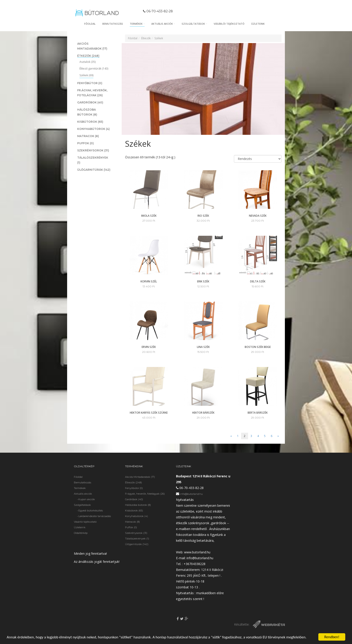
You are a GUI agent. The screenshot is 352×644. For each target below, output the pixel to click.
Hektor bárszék (203, 413)
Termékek (137, 24)
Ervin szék (149, 347)
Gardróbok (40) (134, 499)
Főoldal (90, 24)
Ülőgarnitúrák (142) (137, 544)
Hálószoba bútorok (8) (138, 505)
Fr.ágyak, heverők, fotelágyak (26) (145, 494)
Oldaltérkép (81, 533)
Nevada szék (258, 216)
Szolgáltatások (194, 24)
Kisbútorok (90, 122)
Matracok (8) (132, 522)
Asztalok (88, 62)
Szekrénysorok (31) (136, 533)
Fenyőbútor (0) (134, 488)
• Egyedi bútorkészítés (90, 511)
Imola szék (149, 216)
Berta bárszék (258, 413)
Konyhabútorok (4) (136, 516)
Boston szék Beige (258, 347)
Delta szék (258, 281)
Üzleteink (258, 24)
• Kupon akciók (86, 499)
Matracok (88, 136)
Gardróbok (90, 102)
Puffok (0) (131, 527)
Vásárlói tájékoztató (229, 24)
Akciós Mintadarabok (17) (140, 477)
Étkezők (88, 56)
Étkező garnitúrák (94, 69)
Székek (86, 75)
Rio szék (203, 216)
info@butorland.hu (191, 494)
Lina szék (203, 347)
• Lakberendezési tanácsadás (94, 516)
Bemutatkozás (113, 24)
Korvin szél (149, 281)
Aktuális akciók (163, 24)
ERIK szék (203, 281)
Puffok (86, 143)
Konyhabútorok (93, 129)
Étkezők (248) (133, 482)
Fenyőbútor (90, 83)
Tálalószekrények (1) (137, 539)
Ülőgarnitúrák (94, 170)
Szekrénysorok (93, 150)
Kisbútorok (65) (134, 511)
